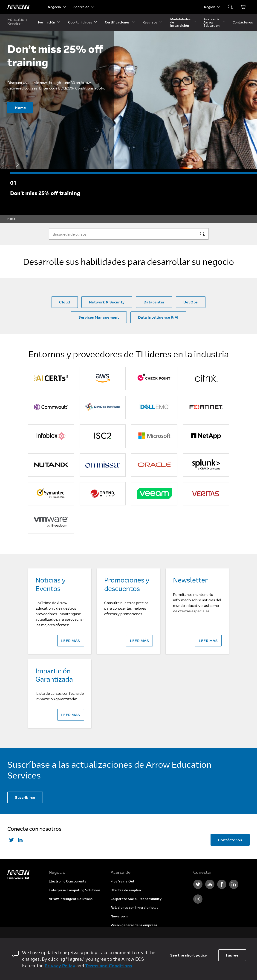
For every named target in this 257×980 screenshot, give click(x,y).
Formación (47, 22)
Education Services (17, 21)
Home (20, 108)
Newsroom (119, 916)
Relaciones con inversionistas (135, 907)
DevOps (191, 302)
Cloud (65, 302)
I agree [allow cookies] (232, 955)
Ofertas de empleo (126, 890)
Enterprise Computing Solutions (75, 890)
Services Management (99, 317)
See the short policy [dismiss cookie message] (189, 955)
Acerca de (81, 7)
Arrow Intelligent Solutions (71, 899)
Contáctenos (243, 22)
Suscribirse (25, 797)
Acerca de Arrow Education (212, 22)
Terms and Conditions (109, 966)
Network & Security (107, 302)
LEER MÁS (71, 641)
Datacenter (154, 302)
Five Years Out (123, 881)
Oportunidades (80, 22)
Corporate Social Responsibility (136, 899)
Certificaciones (117, 22)
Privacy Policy (60, 966)
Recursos (150, 22)
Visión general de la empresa (134, 925)
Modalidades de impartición (180, 22)
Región (210, 7)
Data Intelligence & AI (158, 317)
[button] (17, 164)
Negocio (54, 7)
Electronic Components (68, 881)
